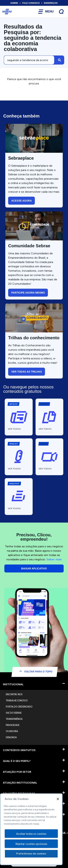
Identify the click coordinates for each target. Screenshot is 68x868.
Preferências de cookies (31, 854)
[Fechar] (58, 799)
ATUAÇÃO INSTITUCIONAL (20, 783)
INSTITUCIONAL (13, 684)
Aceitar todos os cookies (31, 834)
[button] (44, 404)
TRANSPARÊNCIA (14, 719)
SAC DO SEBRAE (14, 713)
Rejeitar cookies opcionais (31, 844)
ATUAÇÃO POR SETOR (17, 772)
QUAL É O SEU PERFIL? (17, 761)
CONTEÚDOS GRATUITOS (19, 750)
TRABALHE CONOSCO (17, 701)
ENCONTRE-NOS (14, 694)
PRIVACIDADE (13, 725)
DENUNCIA (11, 737)
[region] (31, 829)
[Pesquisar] (59, 60)
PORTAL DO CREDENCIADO (19, 707)
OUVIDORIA (12, 731)
